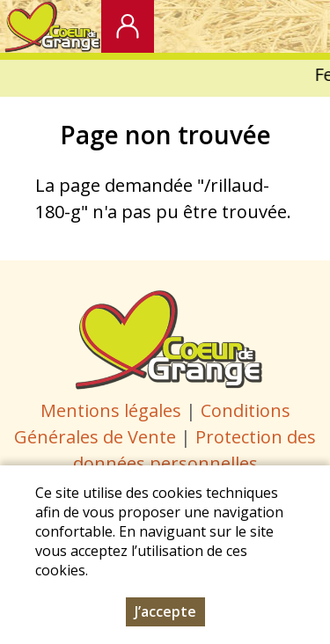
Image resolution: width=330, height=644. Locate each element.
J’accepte (165, 616)
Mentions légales (111, 410)
